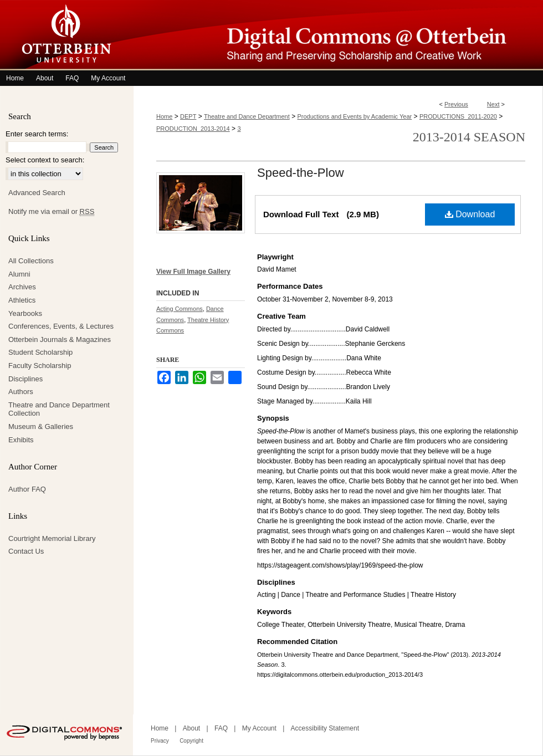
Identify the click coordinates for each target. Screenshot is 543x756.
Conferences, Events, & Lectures (61, 326)
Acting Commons (180, 309)
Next (493, 104)
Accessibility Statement (325, 728)
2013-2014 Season (469, 137)
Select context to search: (45, 160)
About (191, 728)
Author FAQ (27, 489)
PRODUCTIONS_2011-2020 (458, 116)
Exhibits (21, 440)
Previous (456, 104)
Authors (21, 392)
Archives (22, 287)
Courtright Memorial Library (52, 538)
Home (164, 116)
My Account (259, 728)
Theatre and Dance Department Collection (59, 409)
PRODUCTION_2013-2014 (193, 129)
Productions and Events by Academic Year (355, 116)
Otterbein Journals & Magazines (60, 339)
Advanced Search (37, 193)
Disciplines (25, 379)
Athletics (22, 300)
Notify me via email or (51, 212)
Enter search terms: (37, 134)
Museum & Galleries (41, 426)
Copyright (191, 741)
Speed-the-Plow (301, 173)
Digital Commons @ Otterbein (338, 35)
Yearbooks (25, 313)
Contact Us (26, 551)
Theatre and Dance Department (247, 116)
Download (470, 214)
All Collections (31, 261)
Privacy (160, 741)
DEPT (188, 116)
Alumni (19, 274)
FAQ (221, 728)
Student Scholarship (40, 352)
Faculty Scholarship (40, 366)
